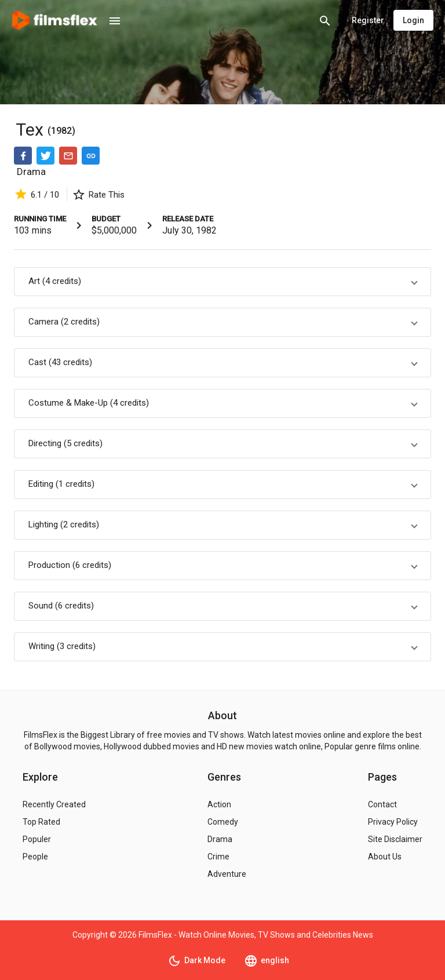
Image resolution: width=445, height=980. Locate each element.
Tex (32, 130)
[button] (222, 282)
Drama (31, 172)
